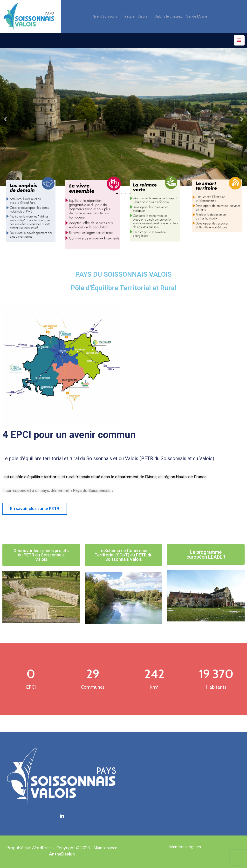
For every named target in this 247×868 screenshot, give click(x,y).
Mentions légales (185, 847)
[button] (5, 119)
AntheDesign (62, 854)
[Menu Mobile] (239, 40)
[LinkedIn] (62, 816)
